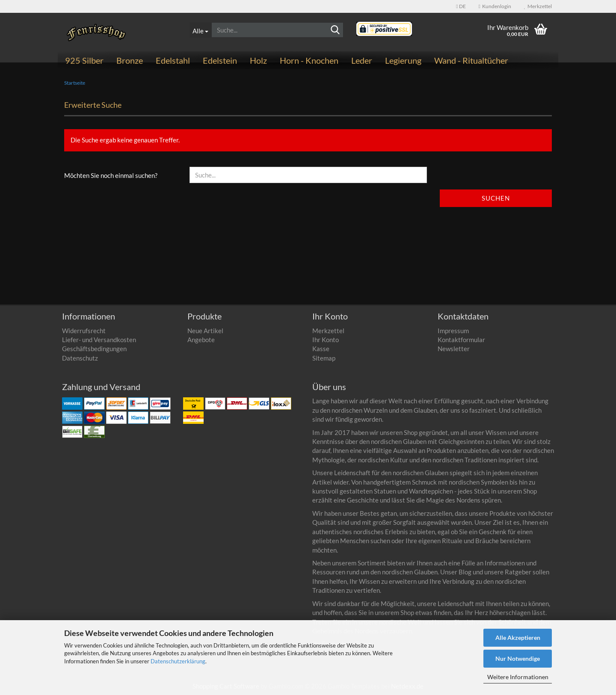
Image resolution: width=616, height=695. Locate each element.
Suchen (496, 198)
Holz (258, 60)
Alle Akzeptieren (518, 637)
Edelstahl (173, 60)
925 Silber (84, 60)
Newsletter (454, 349)
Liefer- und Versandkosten (99, 340)
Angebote (201, 340)
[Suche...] (200, 30)
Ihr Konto (326, 340)
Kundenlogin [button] (495, 6)
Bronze (130, 60)
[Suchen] (335, 30)
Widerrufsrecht (84, 331)
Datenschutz (80, 358)
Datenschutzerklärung (178, 661)
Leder (362, 60)
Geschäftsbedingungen (94, 349)
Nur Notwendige (518, 658)
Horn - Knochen (309, 60)
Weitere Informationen (518, 677)
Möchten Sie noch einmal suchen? (111, 175)
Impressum (453, 331)
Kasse (321, 349)
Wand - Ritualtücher (471, 60)
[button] (461, 6)
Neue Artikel (205, 331)
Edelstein (220, 60)
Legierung (403, 60)
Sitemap (324, 358)
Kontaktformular (461, 340)
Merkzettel (538, 6)
